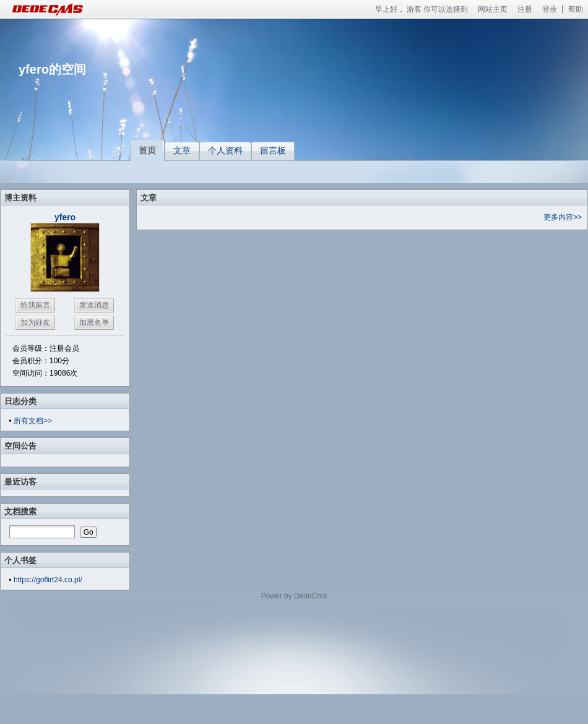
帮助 (576, 9)
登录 (550, 9)
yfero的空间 (52, 69)
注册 (525, 9)
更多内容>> (563, 217)
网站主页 (493, 9)
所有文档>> (33, 421)
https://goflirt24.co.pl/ (48, 580)
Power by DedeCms (294, 596)
